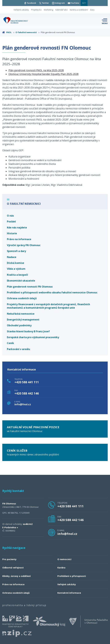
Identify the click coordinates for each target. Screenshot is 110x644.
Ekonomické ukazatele (21, 281)
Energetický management (23, 320)
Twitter (44, 3)
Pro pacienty (9, 559)
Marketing (48, 10)
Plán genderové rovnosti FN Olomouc (30, 287)
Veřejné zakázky (21, 10)
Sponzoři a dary (16, 251)
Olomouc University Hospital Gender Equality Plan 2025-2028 (43, 74)
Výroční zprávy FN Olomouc (24, 245)
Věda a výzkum (16, 269)
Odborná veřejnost (13, 568)
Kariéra (61, 568)
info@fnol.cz (23, 404)
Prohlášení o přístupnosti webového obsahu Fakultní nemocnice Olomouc (52, 292)
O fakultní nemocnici (28, 32)
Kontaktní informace (69, 593)
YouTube (73, 3)
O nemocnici (64, 559)
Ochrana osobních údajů (22, 298)
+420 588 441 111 (27, 382)
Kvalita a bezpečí (17, 275)
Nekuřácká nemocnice (21, 314)
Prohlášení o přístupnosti (72, 576)
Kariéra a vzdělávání (79, 10)
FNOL (8, 32)
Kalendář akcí (61, 10)
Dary (92, 10)
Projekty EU (36, 10)
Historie (12, 233)
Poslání (11, 221)
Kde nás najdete (17, 227)
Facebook (30, 3)
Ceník (10, 343)
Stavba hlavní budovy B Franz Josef (28, 331)
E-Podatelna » (10, 527)
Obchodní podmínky (19, 325)
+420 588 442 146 (27, 393)
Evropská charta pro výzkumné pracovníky (33, 337)
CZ (83, 3)
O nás (10, 216)
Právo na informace (19, 239)
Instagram (58, 3)
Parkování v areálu (18, 349)
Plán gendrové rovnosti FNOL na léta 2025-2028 (36, 70)
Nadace (12, 257)
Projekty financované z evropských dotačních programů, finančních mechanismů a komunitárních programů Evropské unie (48, 306)
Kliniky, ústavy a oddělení (16, 576)
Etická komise (16, 263)
